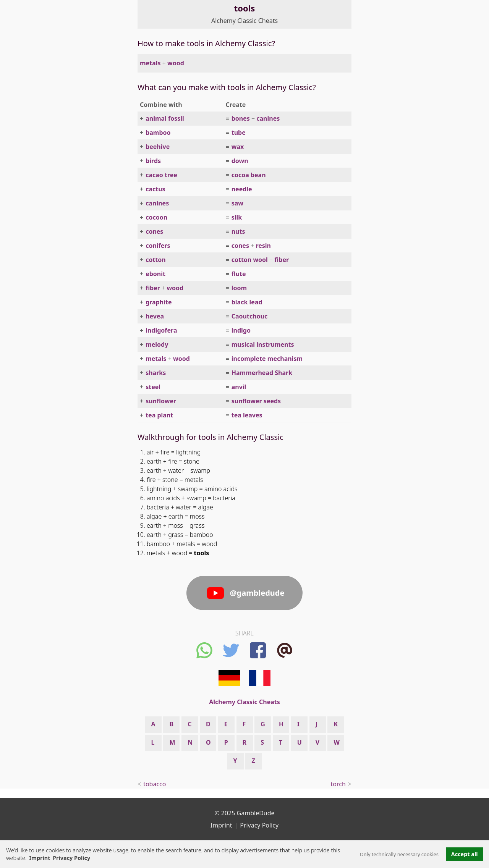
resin (263, 246)
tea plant (159, 415)
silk (237, 217)
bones (241, 118)
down (240, 161)
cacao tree (161, 175)
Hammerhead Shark (262, 373)
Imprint (40, 858)
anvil (239, 387)
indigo (241, 330)
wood (176, 63)
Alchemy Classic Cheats (244, 21)
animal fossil (165, 118)
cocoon (156, 217)
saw (237, 203)
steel (153, 387)
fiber (282, 260)
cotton (156, 260)
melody (157, 344)
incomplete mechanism (267, 359)
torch (338, 784)
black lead (247, 302)
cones (154, 231)
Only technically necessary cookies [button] (399, 854)
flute (239, 274)
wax (238, 147)
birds (153, 161)
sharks (156, 373)
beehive (158, 147)
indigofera (161, 330)
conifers (158, 246)
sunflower (161, 401)
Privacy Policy (259, 825)
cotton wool (250, 260)
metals (150, 63)
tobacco (155, 784)
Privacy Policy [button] (71, 858)
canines (268, 118)
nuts (238, 231)
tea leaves (247, 415)
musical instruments (263, 344)
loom (239, 288)
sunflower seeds (256, 401)
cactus (155, 189)
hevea (155, 316)
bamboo (158, 133)
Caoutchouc (250, 316)
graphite (159, 302)
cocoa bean (249, 175)
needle (242, 189)
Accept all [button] (465, 854)
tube (239, 133)
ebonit (155, 274)
